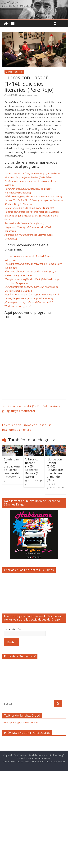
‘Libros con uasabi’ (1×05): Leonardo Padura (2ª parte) (33, 468)
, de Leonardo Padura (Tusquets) (33, 196)
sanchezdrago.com (30, 95)
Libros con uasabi (14, 72)
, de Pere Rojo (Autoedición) (32, 173)
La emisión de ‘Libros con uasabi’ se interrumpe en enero (27, 427)
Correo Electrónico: (14, 629)
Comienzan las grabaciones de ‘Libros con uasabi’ (12, 466)
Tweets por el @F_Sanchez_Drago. (20, 723)
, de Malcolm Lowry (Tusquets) (29, 208)
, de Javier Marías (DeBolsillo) (28, 177)
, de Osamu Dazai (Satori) (24, 223)
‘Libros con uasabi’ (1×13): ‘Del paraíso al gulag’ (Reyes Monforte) (32, 408)
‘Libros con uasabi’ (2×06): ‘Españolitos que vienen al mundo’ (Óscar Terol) (55, 471)
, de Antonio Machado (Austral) (32, 212)
